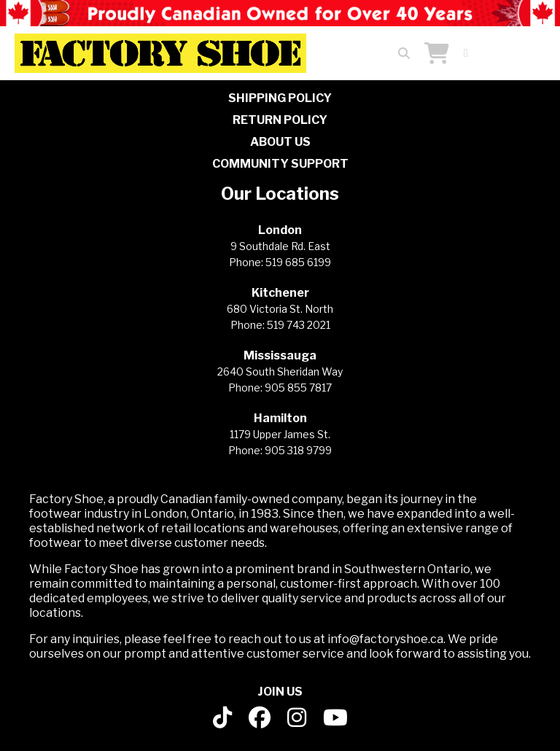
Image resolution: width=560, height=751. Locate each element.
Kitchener (280, 293)
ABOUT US (280, 142)
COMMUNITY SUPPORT (280, 164)
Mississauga (280, 355)
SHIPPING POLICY (280, 98)
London (280, 230)
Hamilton (280, 418)
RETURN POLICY (280, 120)
